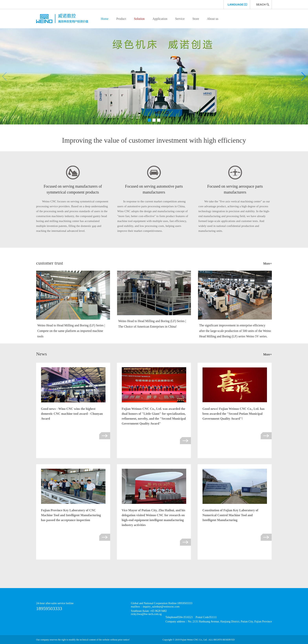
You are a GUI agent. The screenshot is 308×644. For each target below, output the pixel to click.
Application (160, 19)
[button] (149, 120)
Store (196, 19)
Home (105, 19)
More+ (268, 264)
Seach (261, 5)
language (236, 5)
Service (180, 19)
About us (213, 19)
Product (121, 19)
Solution (139, 19)
